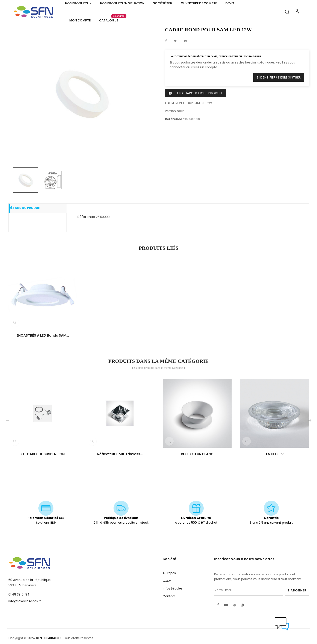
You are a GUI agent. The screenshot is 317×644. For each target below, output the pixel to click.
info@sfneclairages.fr (25, 625)
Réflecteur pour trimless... (120, 478)
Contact (169, 620)
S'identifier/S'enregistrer (279, 101)
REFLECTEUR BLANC (197, 478)
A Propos (169, 597)
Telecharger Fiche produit (196, 117)
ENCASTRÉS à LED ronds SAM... (43, 359)
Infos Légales (173, 612)
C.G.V (167, 604)
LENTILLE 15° (274, 478)
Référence (86, 240)
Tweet (175, 65)
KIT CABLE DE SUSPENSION (43, 478)
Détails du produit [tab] (31, 232)
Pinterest (185, 65)
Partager (166, 65)
